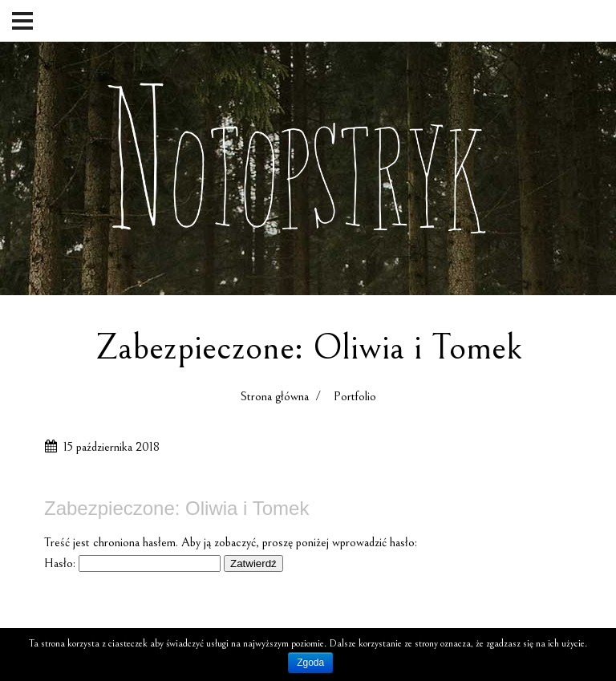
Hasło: (132, 563)
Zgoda (310, 663)
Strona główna (275, 396)
